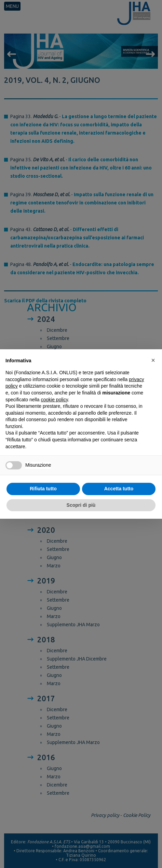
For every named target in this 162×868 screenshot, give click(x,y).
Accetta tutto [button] (119, 489)
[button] (153, 360)
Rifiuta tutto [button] (43, 489)
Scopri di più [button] (81, 505)
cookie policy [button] (55, 400)
